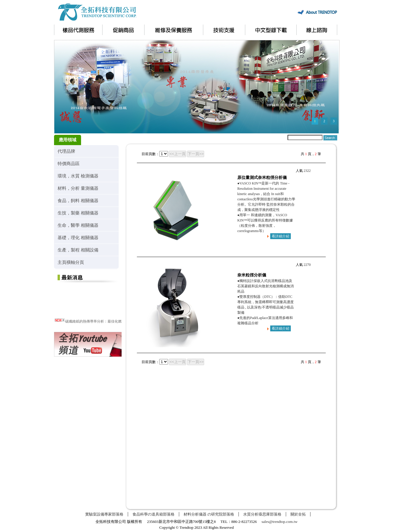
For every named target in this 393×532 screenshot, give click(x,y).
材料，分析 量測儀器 (78, 188)
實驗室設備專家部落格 (104, 514)
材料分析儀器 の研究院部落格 (209, 514)
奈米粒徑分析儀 (252, 275)
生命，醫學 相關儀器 (78, 225)
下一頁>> (196, 154)
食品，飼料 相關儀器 (78, 200)
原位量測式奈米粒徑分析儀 (262, 178)
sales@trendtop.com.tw (280, 522)
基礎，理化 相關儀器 (78, 238)
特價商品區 (69, 163)
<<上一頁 (178, 154)
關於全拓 (298, 514)
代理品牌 (66, 151)
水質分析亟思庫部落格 (262, 514)
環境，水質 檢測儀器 (78, 176)
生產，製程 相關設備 (78, 250)
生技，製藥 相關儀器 (78, 213)
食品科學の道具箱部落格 (153, 514)
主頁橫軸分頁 (71, 262)
